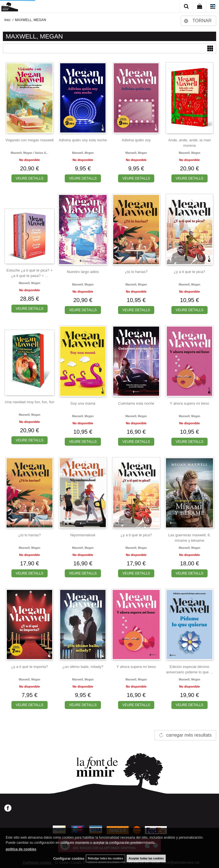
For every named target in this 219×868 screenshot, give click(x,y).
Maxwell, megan (83, 153)
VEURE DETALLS (30, 178)
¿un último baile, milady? (83, 667)
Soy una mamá (83, 403)
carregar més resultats (189, 735)
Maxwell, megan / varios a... (30, 153)
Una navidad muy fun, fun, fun (30, 402)
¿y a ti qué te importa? (30, 667)
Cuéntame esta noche (136, 403)
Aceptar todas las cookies (146, 858)
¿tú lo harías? (136, 272)
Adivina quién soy (136, 140)
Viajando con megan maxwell (30, 140)
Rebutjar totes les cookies (106, 858)
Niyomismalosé (83, 535)
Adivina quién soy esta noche (83, 140)
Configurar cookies (69, 859)
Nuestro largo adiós (83, 272)
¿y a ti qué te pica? (190, 272)
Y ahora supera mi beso (190, 403)
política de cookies (21, 849)
